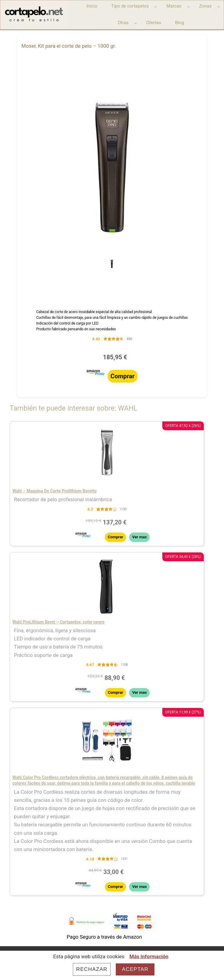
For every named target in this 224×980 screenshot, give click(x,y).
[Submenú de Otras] (136, 23)
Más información (149, 956)
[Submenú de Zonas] (219, 6)
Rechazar (92, 969)
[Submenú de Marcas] (188, 6)
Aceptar (135, 969)
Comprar (123, 376)
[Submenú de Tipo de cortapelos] (156, 6)
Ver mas (139, 537)
